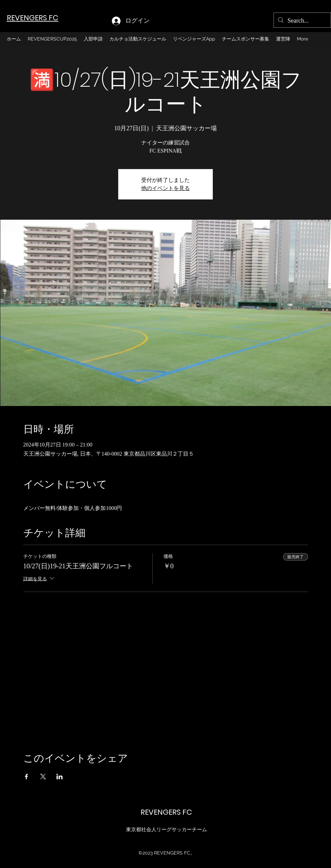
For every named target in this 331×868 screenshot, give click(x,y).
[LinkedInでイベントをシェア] (60, 777)
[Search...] (302, 21)
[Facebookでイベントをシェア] (27, 777)
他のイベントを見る (165, 188)
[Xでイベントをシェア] (43, 777)
